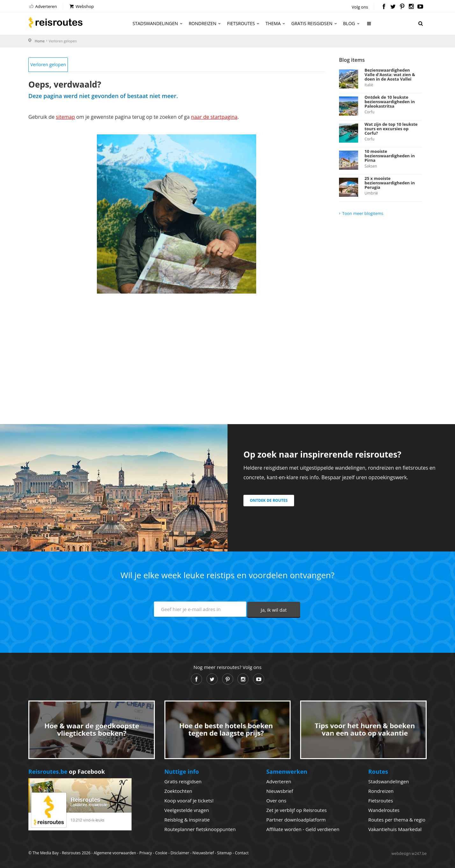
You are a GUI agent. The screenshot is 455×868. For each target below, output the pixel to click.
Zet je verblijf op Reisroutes (297, 810)
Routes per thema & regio (397, 820)
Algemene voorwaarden (115, 853)
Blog (352, 23)
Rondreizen (206, 23)
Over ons (276, 800)
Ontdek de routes (269, 500)
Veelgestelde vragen (187, 810)
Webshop (81, 6)
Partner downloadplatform (296, 820)
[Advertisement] (177, 351)
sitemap (65, 117)
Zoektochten (178, 791)
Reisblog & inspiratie (187, 820)
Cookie (161, 853)
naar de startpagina (214, 117)
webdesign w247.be (409, 854)
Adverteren (43, 6)
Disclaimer (180, 853)
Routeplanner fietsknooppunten (200, 829)
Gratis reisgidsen (315, 23)
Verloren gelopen (48, 64)
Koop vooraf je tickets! (189, 800)
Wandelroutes (384, 810)
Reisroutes (55, 22)
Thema (276, 23)
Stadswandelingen (158, 23)
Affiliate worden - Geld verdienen (303, 829)
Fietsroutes (244, 23)
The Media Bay (46, 853)
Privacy (146, 853)
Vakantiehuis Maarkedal (395, 829)
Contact (242, 853)
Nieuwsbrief (280, 791)
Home (40, 41)
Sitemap (224, 853)
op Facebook (67, 772)
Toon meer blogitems (363, 213)
